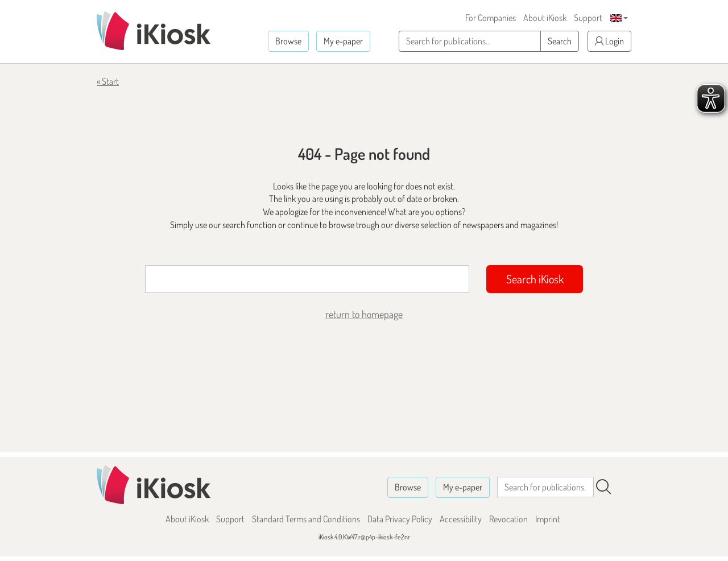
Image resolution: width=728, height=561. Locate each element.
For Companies (491, 18)
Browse (288, 41)
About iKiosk (545, 18)
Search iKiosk (535, 279)
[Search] (603, 487)
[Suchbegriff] (307, 279)
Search (560, 41)
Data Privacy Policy (400, 519)
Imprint (548, 519)
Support (588, 18)
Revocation (508, 519)
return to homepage (364, 314)
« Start (108, 81)
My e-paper (343, 41)
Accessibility (461, 519)
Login (609, 41)
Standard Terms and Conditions (306, 519)
